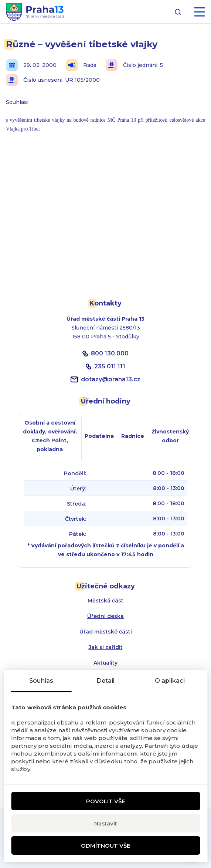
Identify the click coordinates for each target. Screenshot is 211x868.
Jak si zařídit (106, 647)
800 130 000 (110, 353)
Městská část (105, 601)
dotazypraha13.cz (111, 379)
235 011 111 (110, 366)
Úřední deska (105, 616)
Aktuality (105, 663)
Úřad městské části (106, 632)
